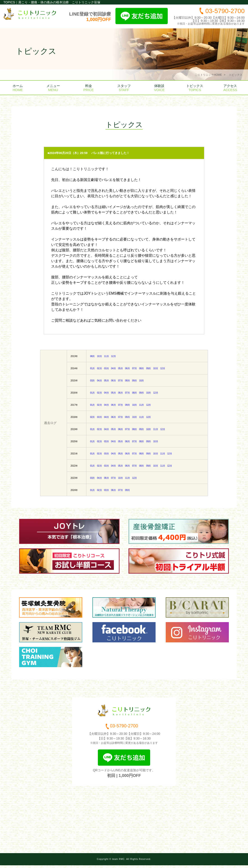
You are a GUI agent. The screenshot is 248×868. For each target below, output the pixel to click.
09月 (148, 368)
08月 (92, 356)
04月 (114, 368)
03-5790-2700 (225, 11)
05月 (121, 368)
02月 (100, 368)
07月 (134, 368)
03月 (107, 368)
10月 (100, 356)
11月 (107, 356)
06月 (127, 368)
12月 (114, 356)
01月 (92, 368)
